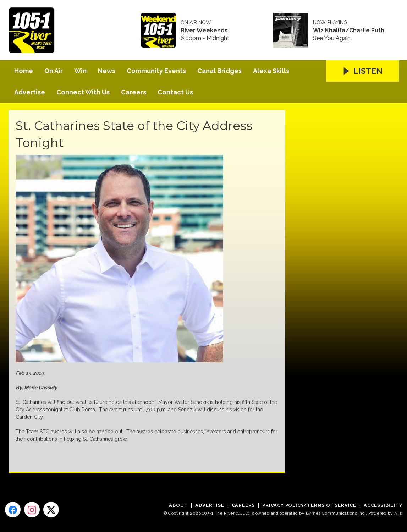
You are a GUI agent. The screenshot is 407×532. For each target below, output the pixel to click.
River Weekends (204, 31)
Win (80, 71)
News (107, 71)
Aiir (398, 513)
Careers (134, 92)
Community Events (156, 71)
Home (24, 71)
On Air (54, 71)
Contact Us (175, 92)
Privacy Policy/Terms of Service (309, 505)
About (178, 505)
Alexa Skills (271, 71)
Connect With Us (83, 92)
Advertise (30, 92)
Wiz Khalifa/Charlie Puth (349, 31)
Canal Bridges (219, 71)
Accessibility (383, 505)
